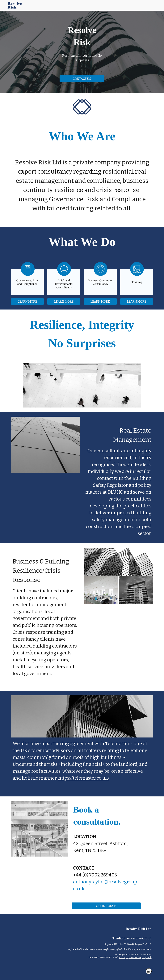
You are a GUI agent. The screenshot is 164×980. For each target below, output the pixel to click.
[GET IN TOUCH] (106, 906)
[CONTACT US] (82, 79)
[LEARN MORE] (27, 302)
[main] (82, 36)
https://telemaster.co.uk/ (84, 778)
